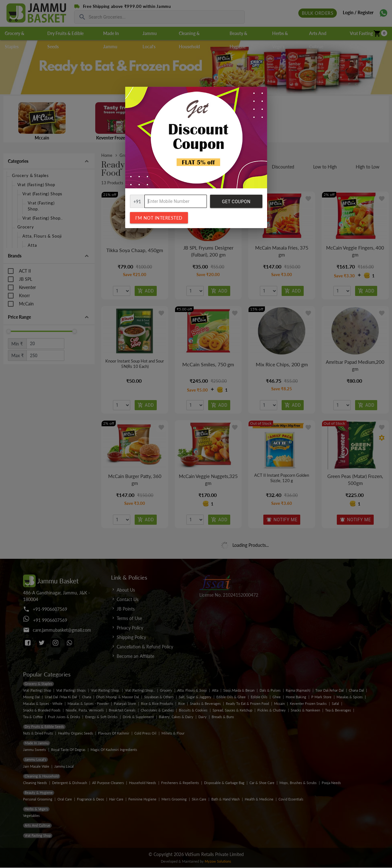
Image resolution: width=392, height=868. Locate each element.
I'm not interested (159, 218)
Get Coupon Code (236, 204)
